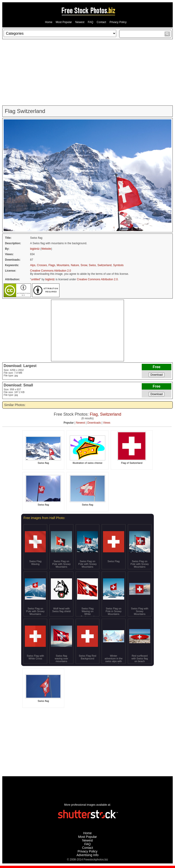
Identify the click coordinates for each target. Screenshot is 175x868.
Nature (75, 265)
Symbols (118, 265)
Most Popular (64, 22)
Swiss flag (43, 463)
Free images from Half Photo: (44, 518)
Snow (84, 265)
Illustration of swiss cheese (88, 463)
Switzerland (105, 265)
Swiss (92, 265)
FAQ (90, 22)
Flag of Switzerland (132, 463)
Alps (33, 265)
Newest (80, 22)
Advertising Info (88, 855)
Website (46, 249)
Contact (101, 22)
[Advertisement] (87, 72)
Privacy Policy (118, 22)
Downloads (94, 423)
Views (107, 423)
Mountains (63, 265)
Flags (52, 265)
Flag (94, 414)
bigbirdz (35, 249)
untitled (35, 279)
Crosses (42, 265)
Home (49, 22)
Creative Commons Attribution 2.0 (50, 271)
